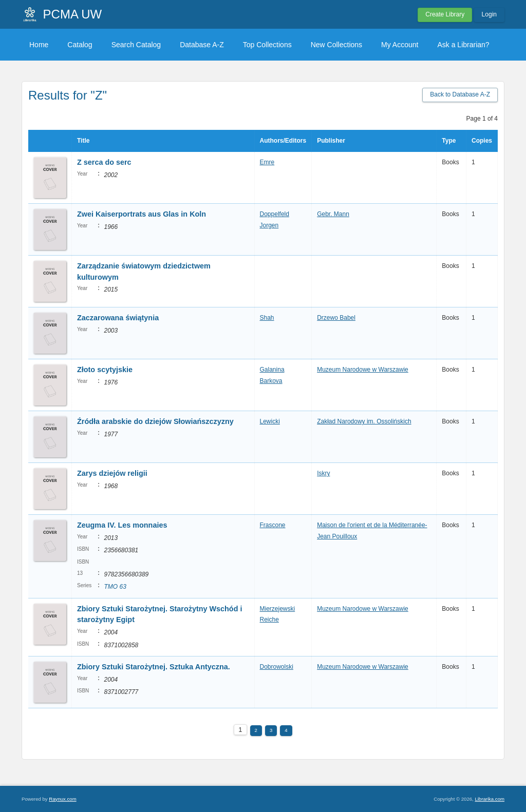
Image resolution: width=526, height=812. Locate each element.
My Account (400, 45)
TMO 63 (115, 587)
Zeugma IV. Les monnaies (122, 525)
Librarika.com (490, 799)
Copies (482, 141)
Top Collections (267, 45)
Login (489, 14)
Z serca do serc (104, 162)
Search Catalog (136, 45)
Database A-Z (202, 45)
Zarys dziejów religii (112, 473)
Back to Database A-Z (460, 94)
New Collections (336, 45)
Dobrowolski (277, 667)
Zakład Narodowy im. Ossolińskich (364, 421)
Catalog (80, 45)
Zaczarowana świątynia (118, 318)
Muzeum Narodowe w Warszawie (363, 370)
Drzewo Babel (336, 318)
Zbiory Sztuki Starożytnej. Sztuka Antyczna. (154, 667)
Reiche (269, 620)
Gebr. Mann (333, 214)
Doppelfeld (275, 214)
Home (39, 45)
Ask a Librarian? (463, 45)
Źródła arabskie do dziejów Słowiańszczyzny (155, 421)
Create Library (445, 14)
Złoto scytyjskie (105, 370)
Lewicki (270, 421)
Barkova (271, 381)
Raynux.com (62, 799)
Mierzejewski (278, 609)
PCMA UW (73, 14)
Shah (267, 318)
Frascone (273, 525)
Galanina (272, 370)
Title (83, 141)
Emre (267, 162)
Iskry (323, 473)
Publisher (331, 141)
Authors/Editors (283, 141)
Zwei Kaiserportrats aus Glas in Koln (142, 214)
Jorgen (269, 225)
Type (449, 141)
